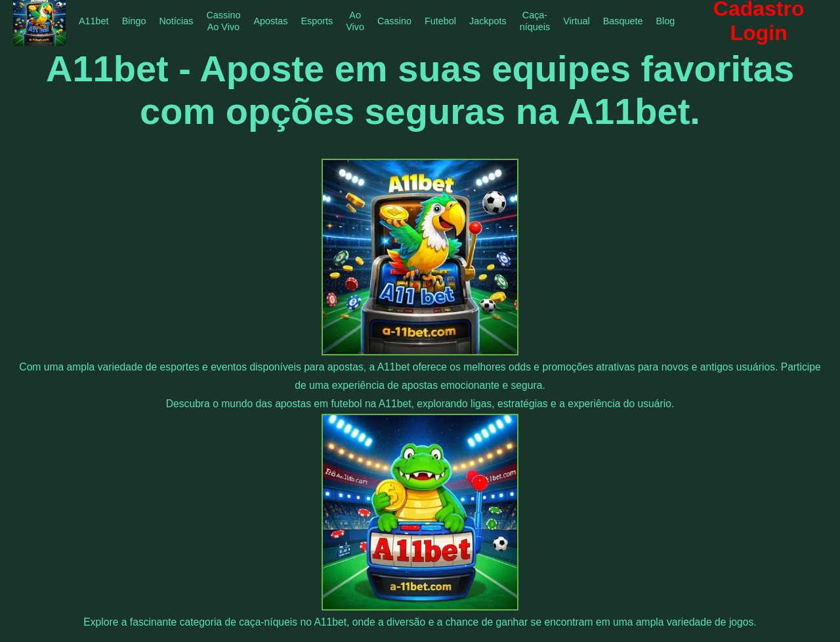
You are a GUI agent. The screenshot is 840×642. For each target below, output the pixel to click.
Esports (317, 21)
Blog (666, 21)
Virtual (577, 21)
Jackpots (488, 21)
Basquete (623, 21)
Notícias (176, 21)
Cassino (394, 21)
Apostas (270, 21)
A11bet (94, 21)
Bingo (134, 21)
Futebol (440, 21)
